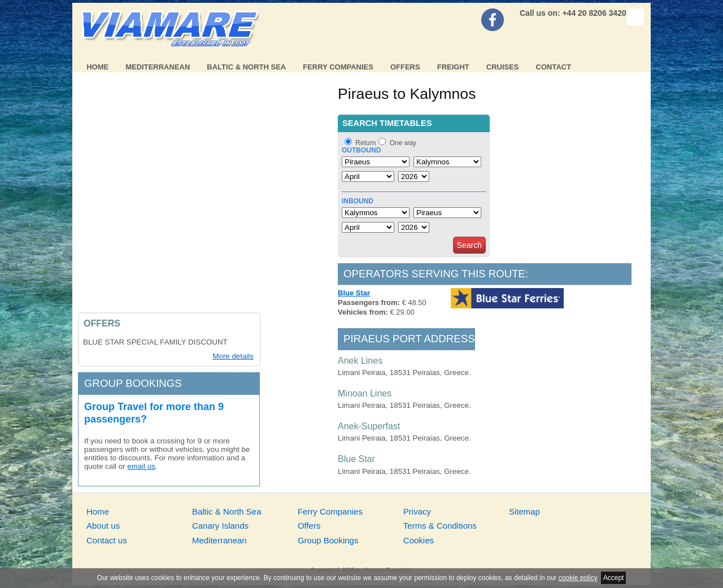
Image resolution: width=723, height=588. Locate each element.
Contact (554, 67)
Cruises (503, 67)
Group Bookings (328, 540)
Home (97, 67)
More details (233, 356)
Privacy (417, 511)
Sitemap (524, 511)
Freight (453, 67)
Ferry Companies (338, 67)
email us (141, 466)
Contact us (107, 540)
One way (403, 143)
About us (103, 526)
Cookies (419, 540)
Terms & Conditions (440, 526)
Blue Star (354, 293)
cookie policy (578, 578)
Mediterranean (158, 67)
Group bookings (133, 383)
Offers (405, 67)
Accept (614, 578)
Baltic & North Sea (246, 67)
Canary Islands (220, 526)
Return (365, 143)
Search (469, 245)
